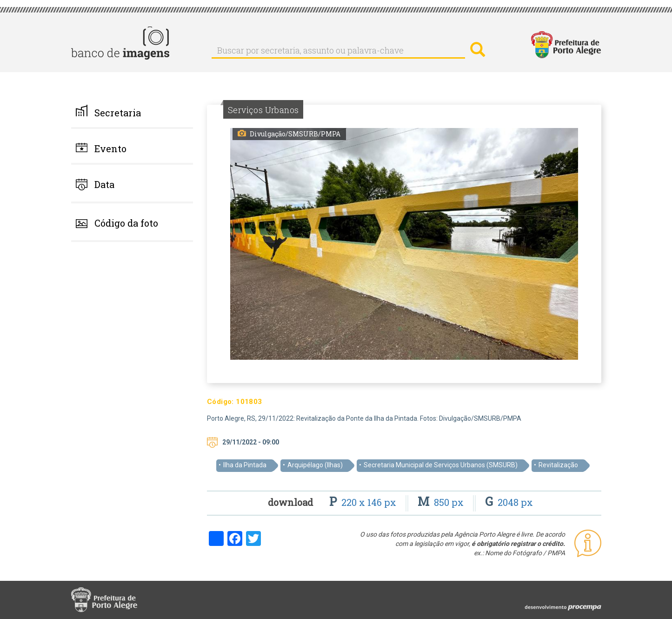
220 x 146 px (364, 502)
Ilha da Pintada (245, 465)
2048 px (509, 502)
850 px (442, 502)
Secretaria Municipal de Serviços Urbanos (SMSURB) (441, 465)
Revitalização (558, 465)
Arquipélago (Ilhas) (315, 465)
